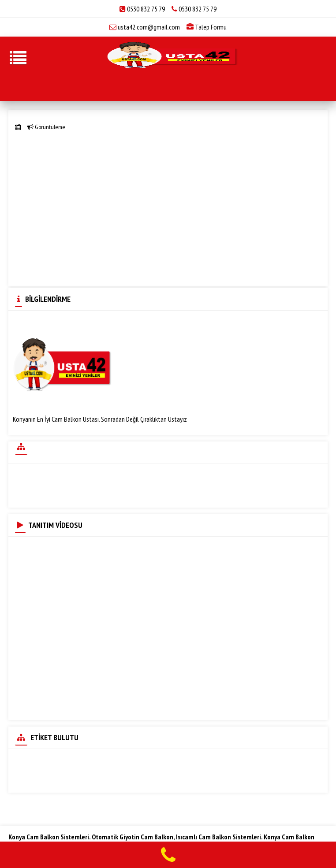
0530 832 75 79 (146, 9)
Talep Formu (207, 27)
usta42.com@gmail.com (149, 27)
